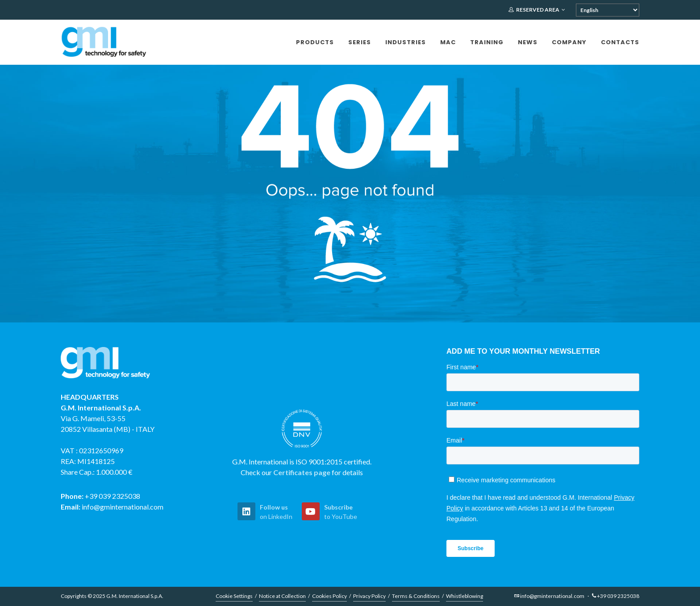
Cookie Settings (234, 596)
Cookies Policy (329, 596)
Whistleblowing (465, 596)
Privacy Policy (369, 596)
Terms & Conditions (416, 596)
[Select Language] (608, 10)
